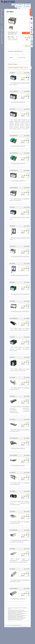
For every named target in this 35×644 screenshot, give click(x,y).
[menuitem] (21, 5)
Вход (28, 1)
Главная (14, 5)
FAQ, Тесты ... (19, 6)
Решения (21, 5)
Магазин (28, 5)
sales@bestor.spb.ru (17, 625)
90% (27, 68)
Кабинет (28, 6)
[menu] (21, 5)
